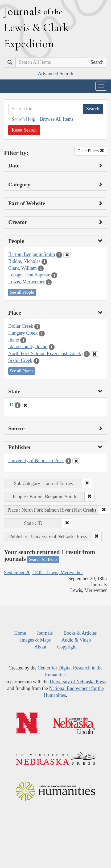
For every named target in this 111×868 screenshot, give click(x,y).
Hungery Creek (23, 333)
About (40, 647)
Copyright (67, 647)
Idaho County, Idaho (28, 347)
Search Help (23, 119)
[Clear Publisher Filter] (76, 461)
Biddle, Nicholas (24, 261)
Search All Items (43, 559)
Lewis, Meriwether (26, 282)
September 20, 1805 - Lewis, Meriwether (43, 572)
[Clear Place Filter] (94, 354)
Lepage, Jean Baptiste (29, 275)
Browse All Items (57, 119)
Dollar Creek (21, 326)
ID (11, 405)
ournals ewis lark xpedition (36, 27)
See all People (22, 292)
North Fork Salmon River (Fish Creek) (45, 353)
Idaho (14, 340)
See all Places (22, 371)
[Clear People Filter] (67, 255)
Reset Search (24, 130)
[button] (87, 483)
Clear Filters (91, 151)
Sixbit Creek (20, 360)
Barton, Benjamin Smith (32, 254)
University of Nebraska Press (36, 461)
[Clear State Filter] (25, 405)
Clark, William (22, 268)
